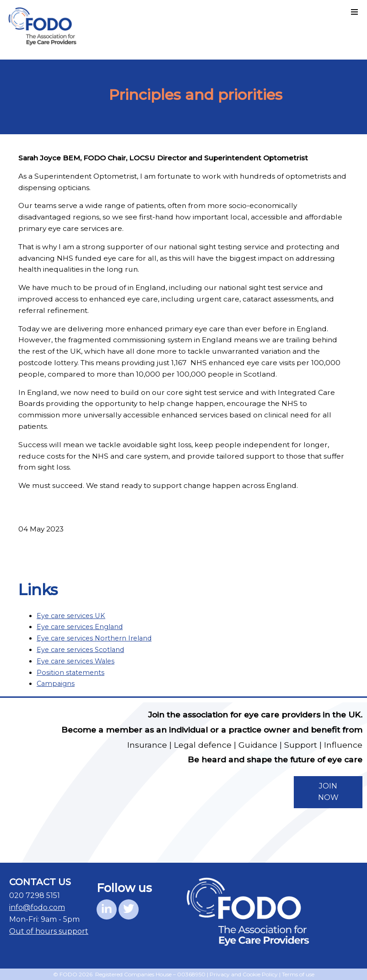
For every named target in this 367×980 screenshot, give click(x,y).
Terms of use (298, 974)
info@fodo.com (37, 907)
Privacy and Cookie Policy (244, 974)
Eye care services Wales (76, 661)
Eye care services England (80, 627)
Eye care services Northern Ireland (94, 638)
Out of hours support (49, 931)
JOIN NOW (328, 792)
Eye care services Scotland (80, 650)
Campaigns (56, 684)
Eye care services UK (71, 616)
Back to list (291, 552)
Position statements (70, 673)
